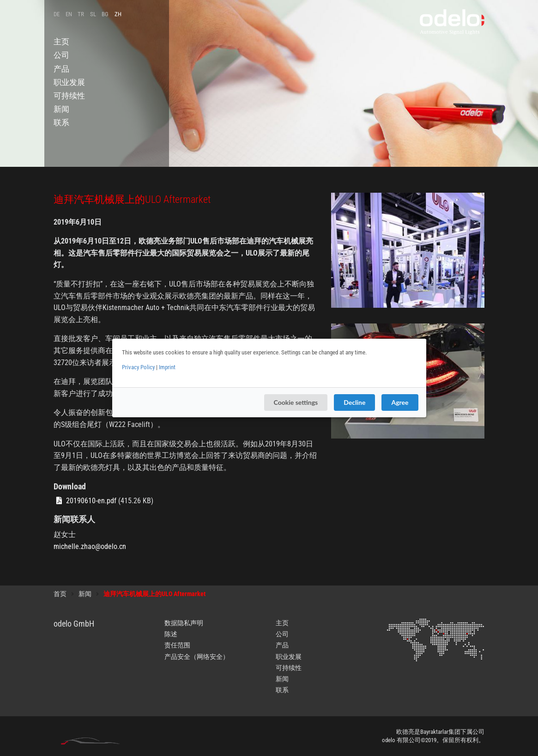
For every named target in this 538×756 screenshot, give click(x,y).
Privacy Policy (138, 367)
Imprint (167, 367)
